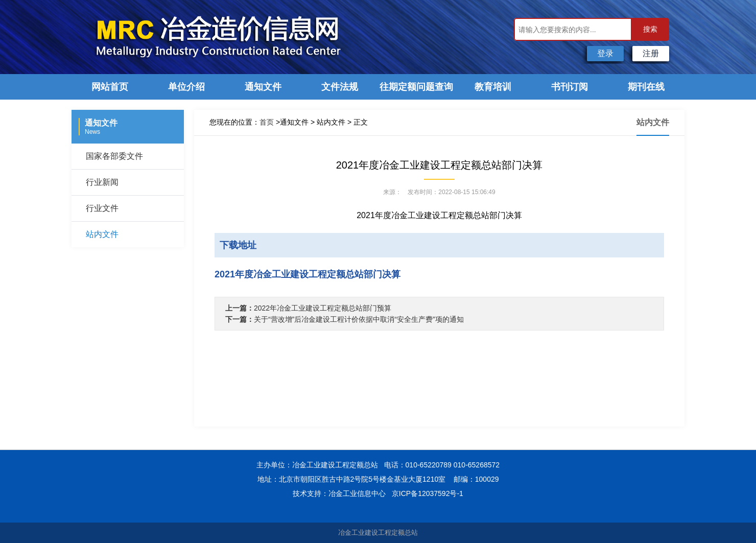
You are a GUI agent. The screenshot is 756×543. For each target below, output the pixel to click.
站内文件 (102, 234)
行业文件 (102, 208)
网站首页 (110, 87)
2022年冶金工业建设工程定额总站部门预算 (323, 308)
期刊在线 (646, 87)
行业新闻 (102, 182)
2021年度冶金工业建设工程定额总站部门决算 (308, 274)
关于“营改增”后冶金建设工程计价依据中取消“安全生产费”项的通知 (359, 319)
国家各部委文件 (114, 156)
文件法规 (340, 87)
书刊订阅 (570, 87)
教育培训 (493, 87)
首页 (267, 122)
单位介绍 (186, 87)
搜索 (650, 29)
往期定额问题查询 (416, 87)
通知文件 (263, 87)
